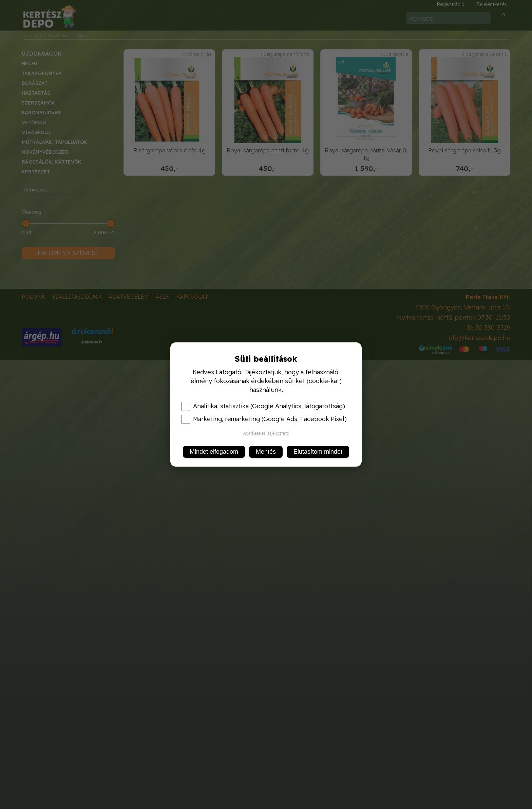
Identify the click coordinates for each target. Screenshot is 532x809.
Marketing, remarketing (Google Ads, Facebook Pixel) (264, 419)
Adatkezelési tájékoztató (266, 433)
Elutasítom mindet (318, 452)
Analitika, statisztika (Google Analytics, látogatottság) (263, 406)
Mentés (266, 452)
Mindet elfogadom (214, 452)
